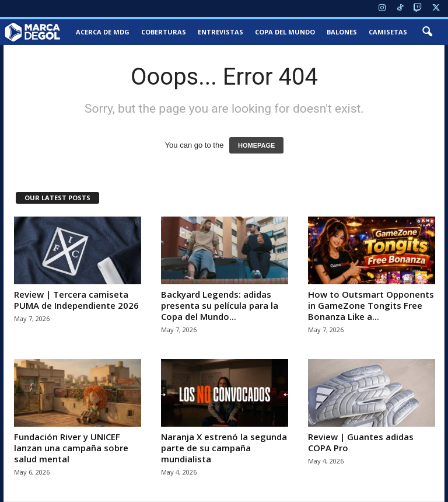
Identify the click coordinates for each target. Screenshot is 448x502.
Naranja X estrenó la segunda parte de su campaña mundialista (224, 448)
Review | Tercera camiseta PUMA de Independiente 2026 (76, 300)
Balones (342, 32)
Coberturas (164, 32)
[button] (427, 32)
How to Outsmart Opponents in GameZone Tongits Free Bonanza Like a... (371, 305)
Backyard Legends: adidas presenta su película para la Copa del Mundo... (220, 305)
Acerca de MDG (103, 32)
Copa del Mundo (285, 32)
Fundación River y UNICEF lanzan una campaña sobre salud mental (71, 448)
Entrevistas (220, 32)
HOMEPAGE (256, 145)
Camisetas (388, 32)
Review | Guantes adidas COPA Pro (361, 442)
